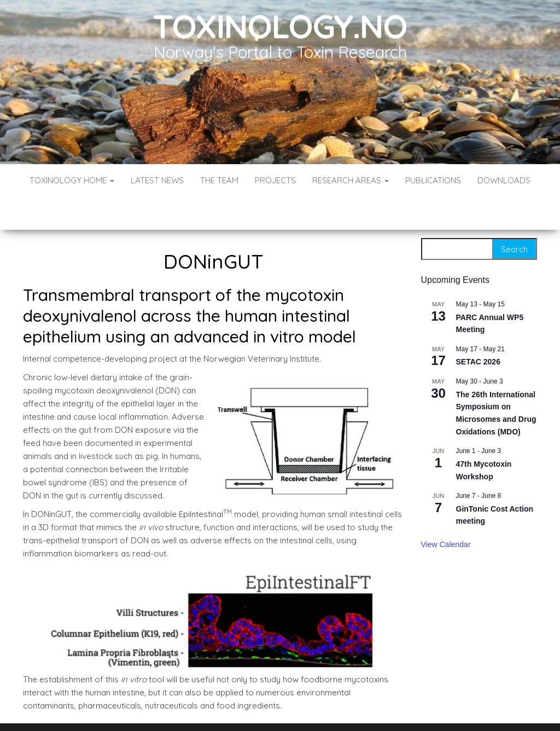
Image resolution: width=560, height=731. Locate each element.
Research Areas (351, 180)
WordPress (282, 708)
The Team (219, 180)
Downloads (504, 180)
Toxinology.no (280, 26)
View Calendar (446, 512)
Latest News (157, 180)
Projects (275, 180)
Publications (433, 180)
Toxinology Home (72, 180)
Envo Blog (360, 708)
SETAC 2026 (478, 329)
